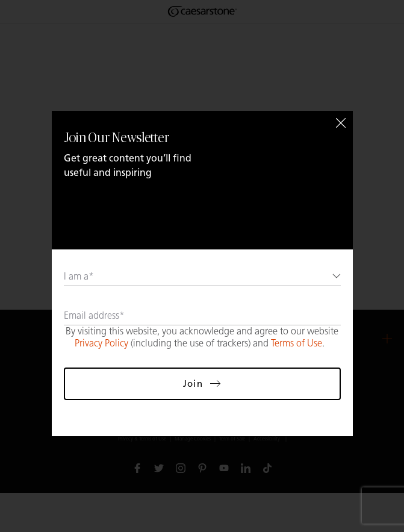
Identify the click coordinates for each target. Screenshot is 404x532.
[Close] (341, 123)
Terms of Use (297, 343)
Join (202, 383)
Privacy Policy (101, 343)
